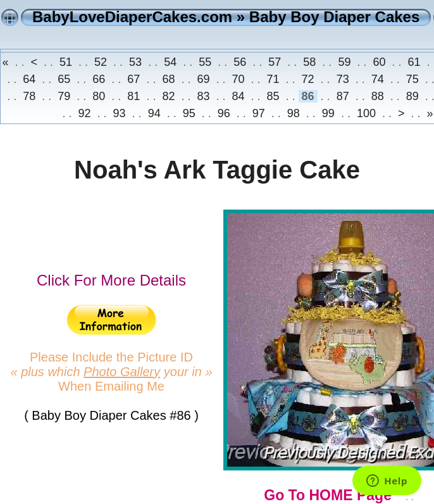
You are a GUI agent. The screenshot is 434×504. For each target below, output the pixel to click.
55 (205, 62)
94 (154, 113)
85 (273, 96)
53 (135, 62)
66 (99, 79)
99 (328, 113)
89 (412, 96)
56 (240, 62)
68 (168, 79)
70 (238, 79)
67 (133, 79)
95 (189, 113)
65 (64, 79)
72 (308, 79)
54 (170, 62)
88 (378, 96)
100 (366, 113)
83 (203, 96)
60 (379, 62)
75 (412, 79)
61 (414, 62)
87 (343, 96)
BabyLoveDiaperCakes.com (132, 17)
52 (101, 62)
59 (344, 62)
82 (168, 96)
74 (378, 79)
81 (133, 96)
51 (66, 62)
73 (343, 79)
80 (99, 96)
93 (120, 113)
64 (29, 79)
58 (309, 62)
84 (238, 96)
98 (294, 113)
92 (85, 113)
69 (203, 79)
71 (273, 79)
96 (224, 113)
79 (64, 96)
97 (259, 113)
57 (275, 62)
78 (29, 96)
